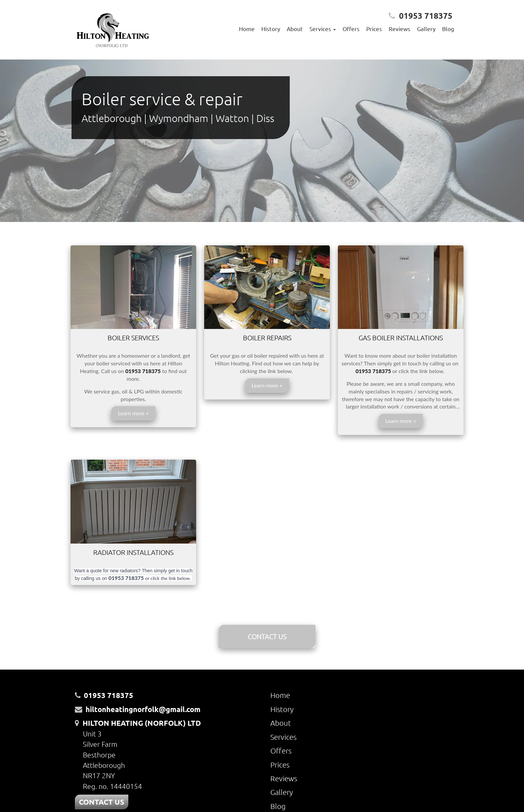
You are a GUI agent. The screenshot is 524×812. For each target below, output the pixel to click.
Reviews (400, 29)
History (271, 29)
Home (247, 29)
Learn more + (133, 413)
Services (283, 737)
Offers (351, 29)
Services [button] (323, 29)
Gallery (426, 29)
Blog (448, 29)
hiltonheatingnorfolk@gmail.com (143, 709)
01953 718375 (426, 16)
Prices (374, 29)
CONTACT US (267, 636)
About (295, 29)
